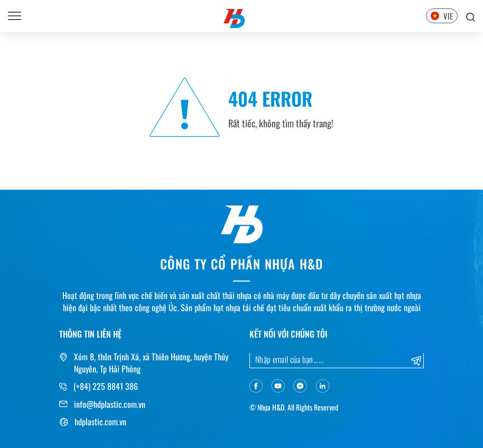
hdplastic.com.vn (100, 422)
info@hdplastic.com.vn (110, 404)
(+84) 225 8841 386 (106, 386)
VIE (442, 16)
